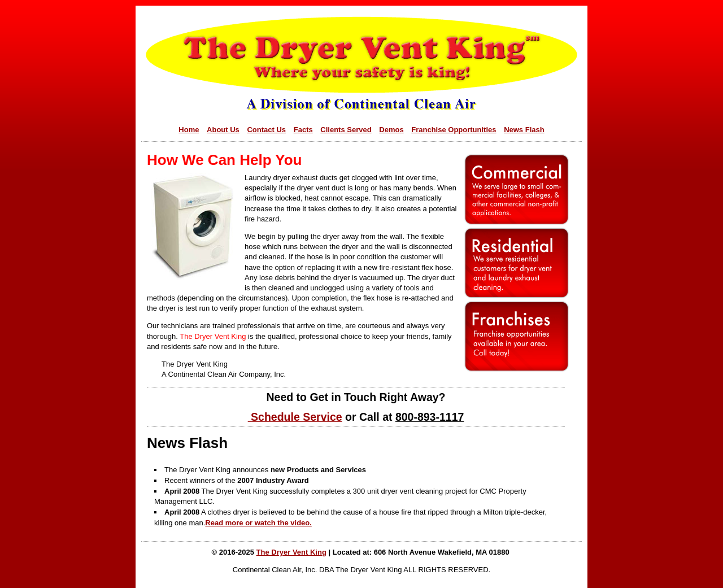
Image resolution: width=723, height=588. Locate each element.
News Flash (524, 130)
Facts (303, 130)
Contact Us (266, 130)
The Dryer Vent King (291, 552)
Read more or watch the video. (258, 523)
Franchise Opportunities (454, 130)
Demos (391, 130)
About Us (223, 130)
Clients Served (346, 130)
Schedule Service (297, 417)
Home (189, 130)
